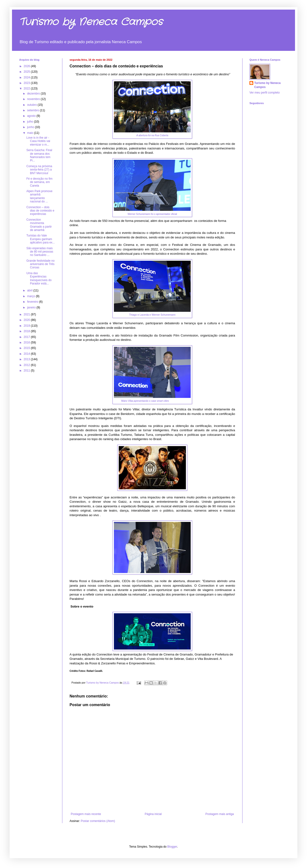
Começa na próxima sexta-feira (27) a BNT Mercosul (39, 170)
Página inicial (153, 814)
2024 (27, 77)
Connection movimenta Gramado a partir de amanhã (39, 225)
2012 (27, 365)
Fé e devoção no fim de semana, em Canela (39, 182)
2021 (27, 314)
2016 (27, 342)
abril (30, 290)
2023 (27, 83)
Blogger (172, 847)
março (32, 296)
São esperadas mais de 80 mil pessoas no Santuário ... (40, 252)
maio (31, 133)
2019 (27, 326)
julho (31, 122)
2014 (27, 354)
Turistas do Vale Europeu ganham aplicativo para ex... (41, 239)
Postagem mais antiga (220, 814)
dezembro (34, 94)
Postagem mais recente (86, 814)
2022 (27, 89)
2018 (27, 331)
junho (31, 127)
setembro (33, 110)
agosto (32, 116)
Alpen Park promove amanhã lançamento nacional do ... (39, 196)
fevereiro (33, 302)
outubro (32, 105)
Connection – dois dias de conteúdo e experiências (40, 211)
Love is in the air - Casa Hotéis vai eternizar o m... (38, 141)
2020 (27, 320)
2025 (27, 72)
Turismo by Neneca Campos (91, 22)
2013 (27, 359)
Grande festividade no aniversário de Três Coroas (40, 264)
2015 (27, 348)
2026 (27, 66)
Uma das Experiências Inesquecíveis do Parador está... (39, 278)
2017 (27, 337)
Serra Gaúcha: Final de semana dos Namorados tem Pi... (39, 155)
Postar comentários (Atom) (98, 821)
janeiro (32, 307)
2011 (27, 371)
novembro (34, 99)
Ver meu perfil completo (265, 93)
